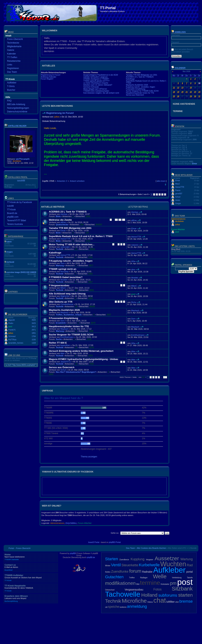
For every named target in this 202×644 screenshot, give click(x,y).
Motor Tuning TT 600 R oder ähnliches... (72, 244)
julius (11, 333)
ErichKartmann (67, 337)
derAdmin (17, 161)
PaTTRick (12, 340)
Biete (58, 216)
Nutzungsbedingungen (18, 108)
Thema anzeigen (89, 457)
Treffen (132, 578)
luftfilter (171, 602)
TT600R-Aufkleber (31, 578)
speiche (114, 607)
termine (150, 583)
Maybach (65, 312)
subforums (168, 595)
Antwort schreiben (77, 181)
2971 (34, 330)
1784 (34, 336)
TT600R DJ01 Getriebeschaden (96, 91)
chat (160, 600)
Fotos (157, 589)
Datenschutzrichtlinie (17, 112)
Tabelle (190, 578)
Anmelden (178, 32)
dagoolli (11, 320)
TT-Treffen (12, 57)
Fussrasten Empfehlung (136, 89)
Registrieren (13, 68)
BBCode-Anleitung (16, 104)
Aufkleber (12, 83)
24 (124, 220)
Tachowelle (123, 594)
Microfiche (134, 601)
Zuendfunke (120, 572)
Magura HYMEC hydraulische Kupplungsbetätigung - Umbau (83, 359)
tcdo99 (10, 206)
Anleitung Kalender (49, 77)
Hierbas (64, 214)
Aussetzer (167, 558)
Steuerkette (130, 565)
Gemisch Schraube (91, 87)
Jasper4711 (66, 362)
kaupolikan (65, 345)
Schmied (12, 336)
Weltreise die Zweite (60, 220)
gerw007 (179, 194)
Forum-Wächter (85, 523)
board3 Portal (94, 542)
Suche (59, 339)
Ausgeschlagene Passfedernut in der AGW (101, 75)
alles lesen (161, 181)
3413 (34, 327)
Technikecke (13, 43)
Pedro (11, 323)
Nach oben (165, 185)
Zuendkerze (124, 560)
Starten (111, 559)
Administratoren (57, 523)
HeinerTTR (65, 239)
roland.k (135, 245)
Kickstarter (165, 584)
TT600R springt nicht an (63, 269)
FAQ (9, 101)
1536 (34, 340)
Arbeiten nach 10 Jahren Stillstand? (98, 85)
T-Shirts (11, 86)
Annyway (65, 271)
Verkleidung (177, 578)
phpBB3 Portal (115, 542)
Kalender (11, 54)
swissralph (65, 247)
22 (116, 220)
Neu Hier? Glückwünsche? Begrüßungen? (76, 372)
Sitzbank (182, 589)
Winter (108, 566)
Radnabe (147, 572)
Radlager (144, 578)
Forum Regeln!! (47, 79)
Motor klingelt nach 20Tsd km (95, 89)
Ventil (116, 565)
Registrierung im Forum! (51, 75)
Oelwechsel (110, 590)
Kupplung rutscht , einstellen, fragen (141, 87)
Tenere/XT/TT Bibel (16, 220)
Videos (150, 602)
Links (10, 65)
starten (186, 595)
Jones (178, 200)
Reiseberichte (14, 61)
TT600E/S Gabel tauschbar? (67, 277)
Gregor (178, 203)
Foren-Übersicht (15, 39)
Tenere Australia (15, 224)
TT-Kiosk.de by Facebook (20, 202)
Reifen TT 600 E (58, 343)
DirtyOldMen (71, 523)
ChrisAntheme (67, 304)
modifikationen (120, 583)
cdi (106, 607)
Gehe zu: (115, 533)
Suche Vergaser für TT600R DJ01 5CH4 (142, 91)
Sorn (63, 263)
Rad (190, 565)
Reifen (108, 572)
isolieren (123, 607)
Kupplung (137, 559)
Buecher (11, 90)
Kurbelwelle (149, 565)
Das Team (12, 72)
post (185, 582)
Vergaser (149, 560)
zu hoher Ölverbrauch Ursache (96, 83)
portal (190, 572)
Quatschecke (62, 224)
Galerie (11, 50)
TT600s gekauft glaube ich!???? (96, 81)
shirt (177, 602)
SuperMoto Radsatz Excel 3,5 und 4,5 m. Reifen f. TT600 (81, 236)
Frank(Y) (12, 330)
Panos (178, 190)
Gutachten (114, 577)
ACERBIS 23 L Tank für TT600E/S (140, 77)
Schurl (63, 370)
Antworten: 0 (62, 181)
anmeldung (137, 606)
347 (165, 377)
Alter (63, 353)
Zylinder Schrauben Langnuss (95, 77)
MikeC (63, 288)
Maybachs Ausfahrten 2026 (137, 85)
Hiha (133, 261)
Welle (160, 576)
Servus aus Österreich (135, 95)
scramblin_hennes (16, 343)
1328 (34, 343)
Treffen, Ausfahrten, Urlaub (69, 315)
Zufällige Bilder (17, 126)
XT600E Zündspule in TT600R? (96, 79)
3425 (34, 323)
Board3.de (12, 213)
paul (10, 327)
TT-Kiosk (11, 210)
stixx (133, 269)
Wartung (60, 265)
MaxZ (177, 184)
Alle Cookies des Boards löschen (151, 548)
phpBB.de (91, 557)
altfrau (63, 222)
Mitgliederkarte (14, 46)
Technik (60, 249)
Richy (134, 302)
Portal (11, 548)
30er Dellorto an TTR (61, 302)
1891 (34, 333)
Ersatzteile (61, 323)
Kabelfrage (130, 79)
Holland (149, 595)
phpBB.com (13, 217)
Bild (138, 584)
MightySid (65, 296)
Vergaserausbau (60, 285)
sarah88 (21, 181)
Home (31, 557)
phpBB (73, 553)
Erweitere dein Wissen (31, 598)
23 (120, 220)
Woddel (64, 280)
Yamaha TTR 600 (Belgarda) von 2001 (142, 75)
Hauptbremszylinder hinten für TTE (140, 93)
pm (173, 583)
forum (135, 571)
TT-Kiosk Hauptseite (31, 588)
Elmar (63, 231)
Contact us (31, 567)
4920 (34, 320)
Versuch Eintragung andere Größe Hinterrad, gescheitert (81, 351)
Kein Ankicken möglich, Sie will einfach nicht (101, 93)
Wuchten (173, 564)
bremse (186, 601)
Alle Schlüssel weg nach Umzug (67, 294)
